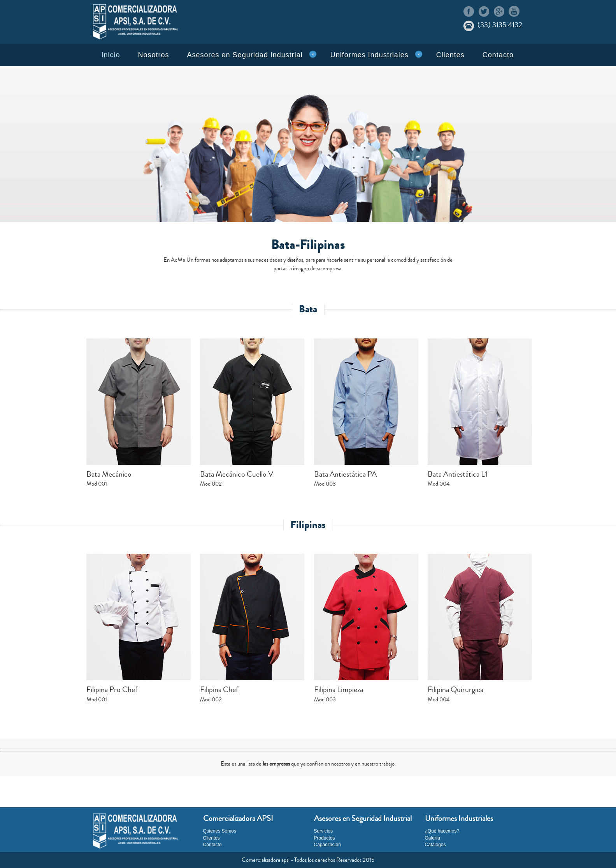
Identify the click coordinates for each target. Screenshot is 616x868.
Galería (433, 838)
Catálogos (435, 845)
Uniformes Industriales (369, 55)
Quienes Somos (220, 831)
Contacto (498, 55)
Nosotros (154, 55)
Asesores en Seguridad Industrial (245, 55)
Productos (325, 838)
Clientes (450, 55)
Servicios (324, 831)
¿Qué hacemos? (442, 831)
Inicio (111, 55)
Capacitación (327, 845)
